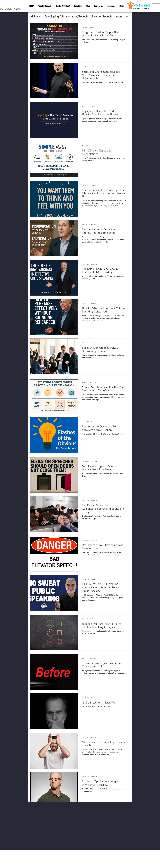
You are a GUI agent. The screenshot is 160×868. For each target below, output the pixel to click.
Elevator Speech (102, 17)
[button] (127, 17)
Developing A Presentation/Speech (66, 17)
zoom (119, 17)
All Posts (35, 17)
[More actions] (126, 27)
